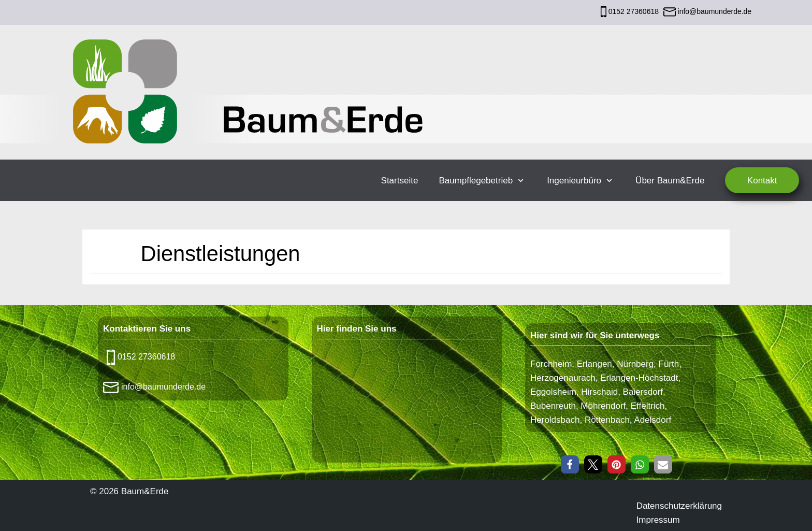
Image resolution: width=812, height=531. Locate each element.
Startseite (400, 181)
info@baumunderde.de (714, 11)
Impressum (658, 520)
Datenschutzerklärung (679, 506)
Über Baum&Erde (670, 181)
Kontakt (762, 181)
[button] (570, 464)
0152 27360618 (634, 11)
